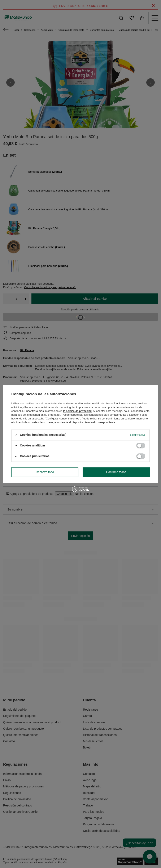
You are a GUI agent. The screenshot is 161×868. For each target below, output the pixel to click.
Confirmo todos (116, 472)
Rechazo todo (45, 472)
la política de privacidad (77, 411)
